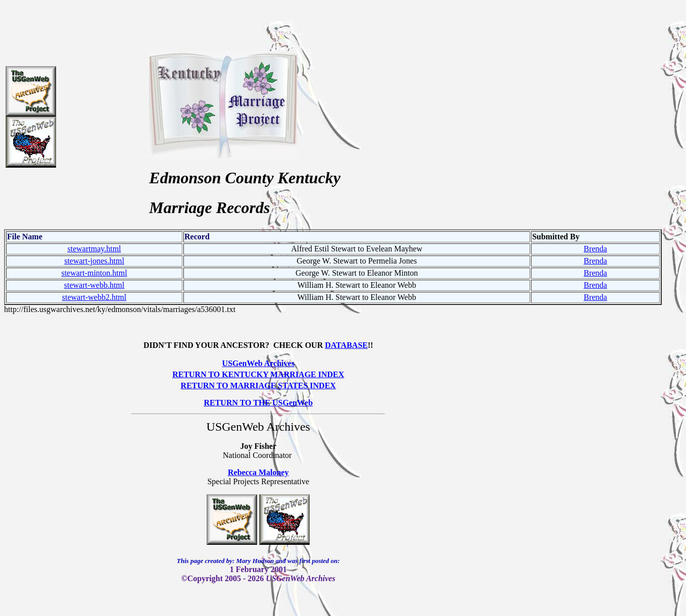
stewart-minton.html (94, 273)
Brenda (595, 249)
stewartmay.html (94, 249)
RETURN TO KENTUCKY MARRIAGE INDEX (258, 374)
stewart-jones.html (94, 261)
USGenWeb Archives (258, 363)
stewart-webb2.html (94, 297)
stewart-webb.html (94, 285)
